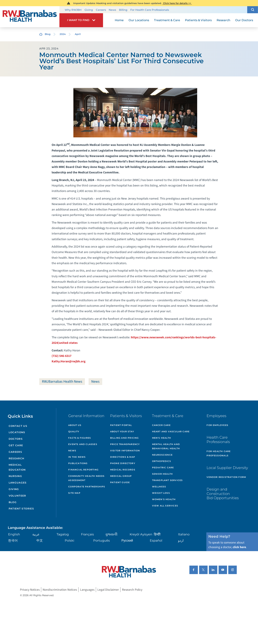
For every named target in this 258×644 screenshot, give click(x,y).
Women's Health (164, 499)
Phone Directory (123, 463)
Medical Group (121, 476)
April (78, 34)
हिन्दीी (157, 534)
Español (156, 540)
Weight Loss (161, 493)
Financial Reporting (83, 470)
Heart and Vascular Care (171, 431)
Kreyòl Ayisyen (141, 534)
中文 (40, 540)
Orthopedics (162, 461)
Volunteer (17, 496)
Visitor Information (125, 451)
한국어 (13, 540)
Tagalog (63, 534)
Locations (17, 432)
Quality (74, 431)
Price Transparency (125, 444)
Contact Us (18, 426)
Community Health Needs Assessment (86, 478)
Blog (48, 34)
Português (102, 540)
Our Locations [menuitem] (139, 20)
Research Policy (132, 590)
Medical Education (17, 467)
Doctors (16, 439)
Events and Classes (83, 444)
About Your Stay (122, 431)
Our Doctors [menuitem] (244, 20)
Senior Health (163, 474)
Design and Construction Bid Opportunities (223, 494)
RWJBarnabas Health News (62, 382)
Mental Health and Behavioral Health (166, 446)
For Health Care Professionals (150, 10)
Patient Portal (121, 425)
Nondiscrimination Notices (60, 590)
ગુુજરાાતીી (111, 534)
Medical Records (123, 470)
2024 (63, 34)
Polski (69, 540)
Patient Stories (21, 509)
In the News (77, 457)
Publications (78, 463)
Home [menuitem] (119, 20)
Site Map (74, 493)
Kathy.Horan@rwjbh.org (69, 361)
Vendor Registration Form (226, 477)
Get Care (16, 445)
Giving (89, 10)
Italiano (184, 534)
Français (87, 534)
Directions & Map (123, 457)
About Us (75, 425)
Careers (101, 10)
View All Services (165, 506)
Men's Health (162, 438)
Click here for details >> (177, 3)
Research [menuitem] (223, 20)
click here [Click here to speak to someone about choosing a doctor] (239, 547)
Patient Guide (120, 482)
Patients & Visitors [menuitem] (198, 20)
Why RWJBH (73, 10)
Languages (18, 483)
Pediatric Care (163, 468)
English (14, 534)
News (112, 10)
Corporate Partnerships (87, 487)
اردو (181, 540)
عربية (36, 534)
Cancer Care (161, 425)
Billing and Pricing (124, 438)
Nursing (15, 476)
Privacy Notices (30, 590)
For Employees (217, 425)
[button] (253, 10)
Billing (123, 10)
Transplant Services (167, 480)
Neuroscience (162, 455)
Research (17, 458)
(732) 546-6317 (62, 356)
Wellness (159, 487)
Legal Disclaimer (108, 590)
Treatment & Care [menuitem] (167, 20)
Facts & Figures (80, 438)
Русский (127, 540)
